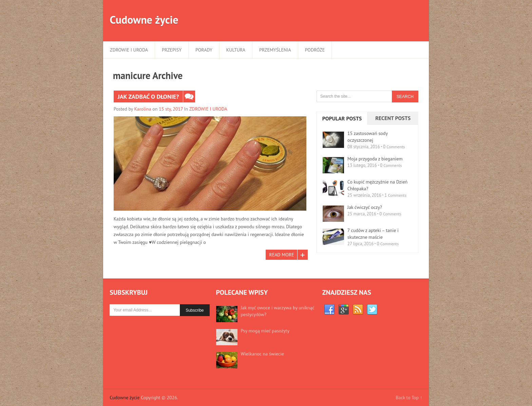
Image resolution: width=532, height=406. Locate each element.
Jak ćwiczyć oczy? (365, 207)
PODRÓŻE (315, 50)
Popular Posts (342, 118)
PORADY (204, 50)
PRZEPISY (172, 50)
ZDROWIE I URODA (129, 50)
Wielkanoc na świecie (262, 354)
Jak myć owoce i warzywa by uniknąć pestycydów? (278, 311)
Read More (281, 255)
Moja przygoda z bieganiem (375, 159)
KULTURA (236, 50)
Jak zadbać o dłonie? (148, 96)
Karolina (143, 109)
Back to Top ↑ (409, 398)
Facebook (329, 310)
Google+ (344, 310)
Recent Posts (393, 118)
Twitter (372, 310)
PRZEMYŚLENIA (275, 50)
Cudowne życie (144, 20)
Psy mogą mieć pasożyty (265, 331)
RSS (358, 310)
